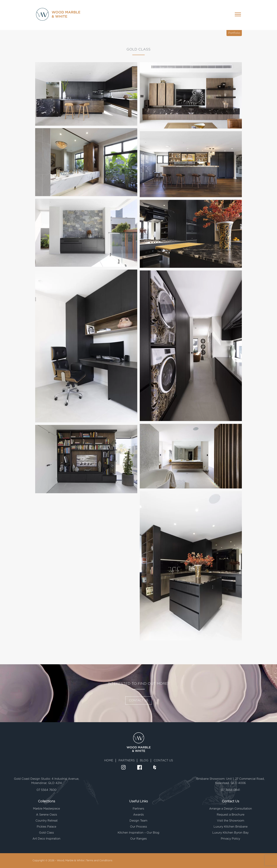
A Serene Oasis (47, 815)
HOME (109, 760)
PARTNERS (127, 760)
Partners (138, 809)
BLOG (144, 760)
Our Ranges (138, 839)
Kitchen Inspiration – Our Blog (138, 833)
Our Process (138, 827)
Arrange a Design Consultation (231, 809)
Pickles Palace (46, 827)
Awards (138, 815)
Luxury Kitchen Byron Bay (230, 833)
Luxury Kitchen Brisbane (231, 827)
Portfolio (234, 33)
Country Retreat (47, 821)
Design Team (138, 821)
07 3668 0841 (230, 790)
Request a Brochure (231, 815)
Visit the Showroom (231, 821)
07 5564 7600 (46, 790)
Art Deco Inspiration (46, 839)
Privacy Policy (230, 839)
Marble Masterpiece (46, 809)
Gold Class (46, 833)
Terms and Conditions (99, 861)
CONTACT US (139, 700)
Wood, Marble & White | (71, 861)
